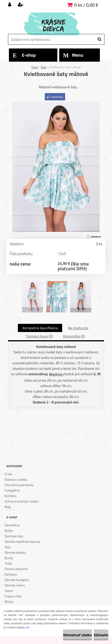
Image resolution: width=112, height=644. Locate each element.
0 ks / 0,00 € (86, 5)
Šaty (44, 67)
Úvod (35, 67)
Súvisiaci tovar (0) (39, 336)
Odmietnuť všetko (77, 635)
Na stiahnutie (78, 328)
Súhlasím (101, 635)
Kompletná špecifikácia (40, 328)
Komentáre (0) (74, 336)
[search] (99, 39)
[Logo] (55, 24)
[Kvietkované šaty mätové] (56, 103)
